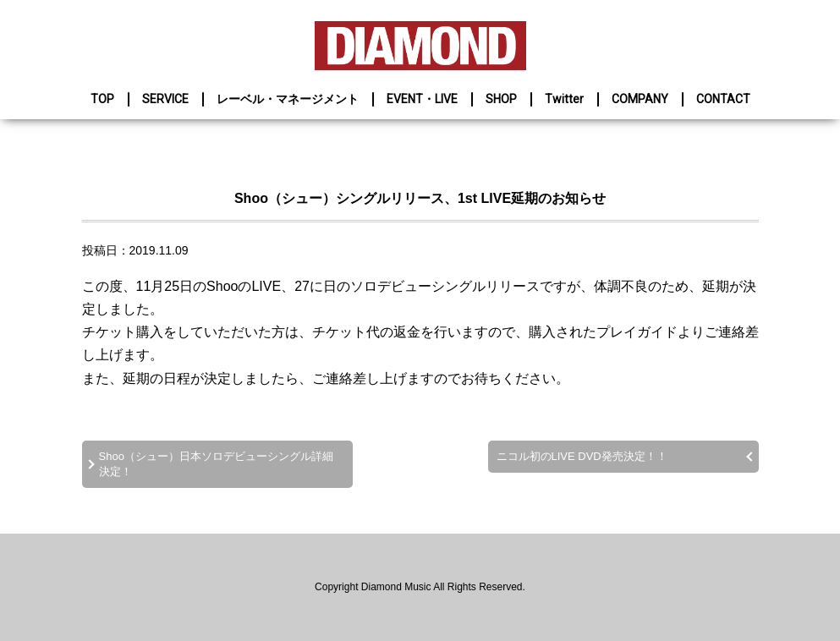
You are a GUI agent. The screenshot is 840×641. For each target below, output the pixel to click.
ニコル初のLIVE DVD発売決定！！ (582, 456)
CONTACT (723, 99)
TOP (102, 99)
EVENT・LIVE (422, 99)
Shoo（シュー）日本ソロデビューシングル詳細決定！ (216, 464)
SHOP (501, 99)
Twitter (564, 99)
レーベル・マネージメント (288, 99)
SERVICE (165, 99)
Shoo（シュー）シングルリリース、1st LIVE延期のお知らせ (420, 198)
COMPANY (640, 99)
